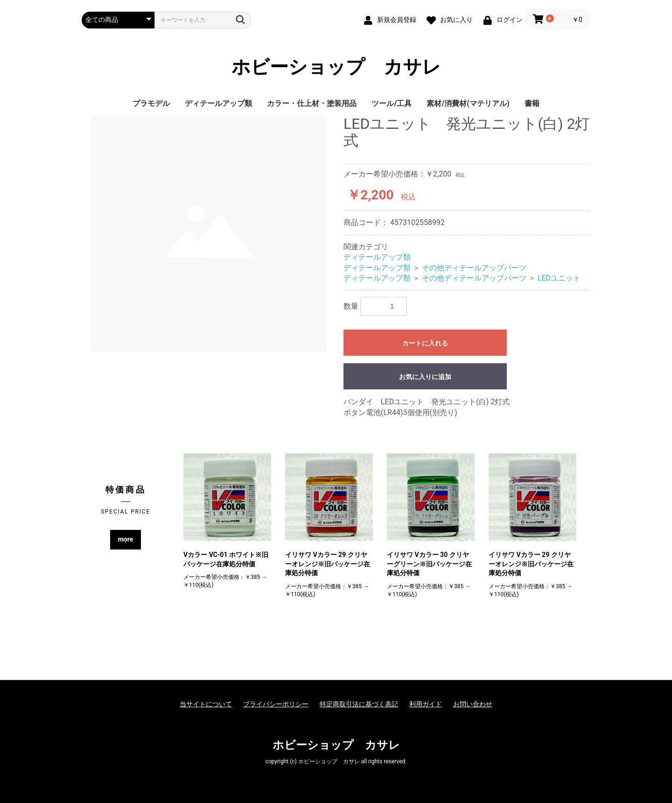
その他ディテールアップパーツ (474, 268)
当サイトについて (206, 704)
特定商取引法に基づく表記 (359, 704)
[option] (209, 234)
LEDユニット (559, 278)
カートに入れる (425, 343)
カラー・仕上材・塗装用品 (312, 103)
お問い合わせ (473, 704)
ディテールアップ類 (218, 103)
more (126, 539)
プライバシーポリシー (276, 704)
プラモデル (151, 103)
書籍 (532, 103)
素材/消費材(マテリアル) (468, 103)
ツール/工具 (392, 103)
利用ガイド (426, 704)
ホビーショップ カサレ (336, 67)
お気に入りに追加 (425, 377)
